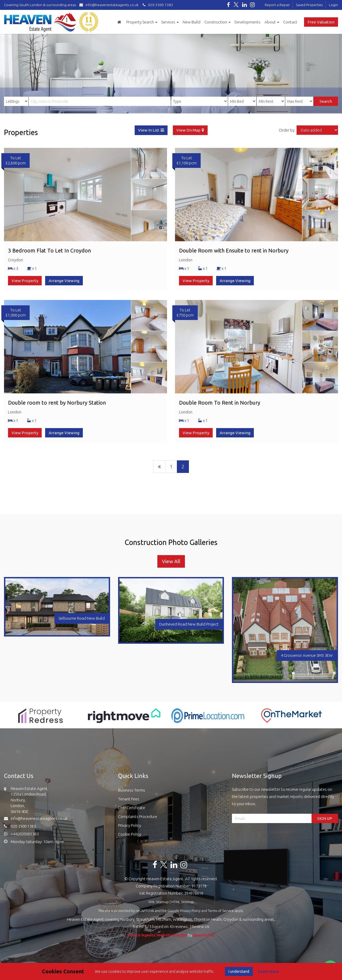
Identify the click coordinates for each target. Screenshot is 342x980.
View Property (25, 281)
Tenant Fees (129, 799)
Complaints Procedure (138, 817)
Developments (248, 22)
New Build (192, 22)
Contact (290, 22)
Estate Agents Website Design (157, 935)
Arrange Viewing (64, 281)
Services (170, 22)
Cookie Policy (130, 834)
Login (333, 5)
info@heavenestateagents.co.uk (110, 5)
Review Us (201, 926)
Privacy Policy (130, 825)
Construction (217, 22)
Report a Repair (277, 5)
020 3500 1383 (157, 5)
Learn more (269, 971)
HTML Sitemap (183, 902)
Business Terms (132, 790)
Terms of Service (221, 911)
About (272, 22)
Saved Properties (309, 5)
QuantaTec (204, 935)
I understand (239, 971)
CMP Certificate (132, 808)
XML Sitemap (159, 902)
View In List (149, 130)
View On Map (188, 130)
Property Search (142, 22)
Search (326, 101)
